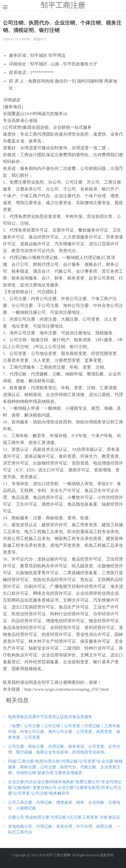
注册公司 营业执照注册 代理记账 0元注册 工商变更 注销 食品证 (64, 817)
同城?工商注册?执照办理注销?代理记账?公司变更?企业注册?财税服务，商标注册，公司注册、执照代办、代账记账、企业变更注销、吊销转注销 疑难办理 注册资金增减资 (65, 767)
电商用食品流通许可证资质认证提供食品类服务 (50, 717)
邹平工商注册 (63, 5)
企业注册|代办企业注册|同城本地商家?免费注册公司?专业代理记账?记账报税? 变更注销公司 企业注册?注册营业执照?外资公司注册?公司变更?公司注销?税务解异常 (65, 788)
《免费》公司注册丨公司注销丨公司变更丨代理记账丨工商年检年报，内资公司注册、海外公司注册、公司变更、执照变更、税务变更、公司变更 (64, 732)
